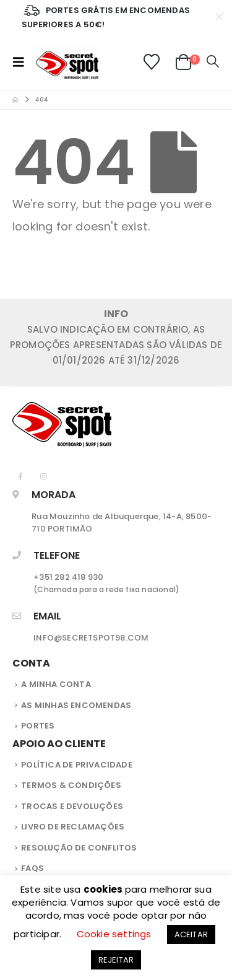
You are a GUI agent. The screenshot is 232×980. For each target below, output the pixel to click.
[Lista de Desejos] (151, 62)
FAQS (32, 868)
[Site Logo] (67, 62)
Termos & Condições (71, 785)
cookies (104, 889)
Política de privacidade (77, 765)
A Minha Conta (56, 684)
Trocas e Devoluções (72, 806)
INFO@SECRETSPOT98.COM (91, 638)
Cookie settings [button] (114, 934)
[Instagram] (44, 476)
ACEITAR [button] (191, 934)
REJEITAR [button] (116, 960)
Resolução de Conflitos (79, 848)
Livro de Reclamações (73, 827)
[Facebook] (21, 476)
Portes (38, 726)
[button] (22, 62)
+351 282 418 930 (68, 577)
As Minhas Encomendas (76, 705)
